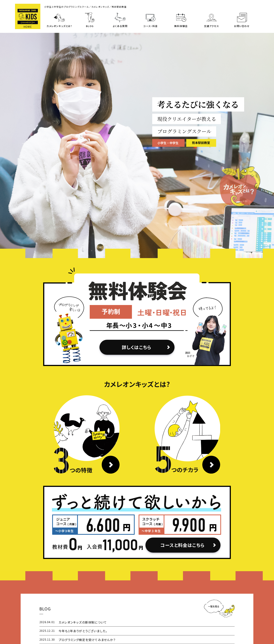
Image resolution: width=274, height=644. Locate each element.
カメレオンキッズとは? (59, 26)
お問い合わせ (242, 26)
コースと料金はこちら (183, 545)
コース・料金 (151, 26)
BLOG (90, 26)
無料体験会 (181, 26)
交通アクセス (212, 26)
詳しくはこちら (137, 347)
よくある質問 (120, 26)
